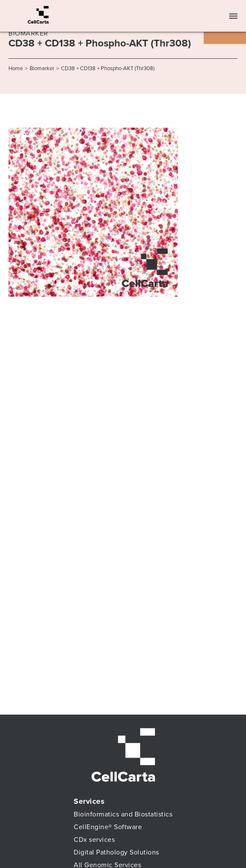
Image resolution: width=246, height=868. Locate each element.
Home (16, 68)
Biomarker (42, 68)
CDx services (94, 840)
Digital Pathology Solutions (116, 852)
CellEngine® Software (108, 827)
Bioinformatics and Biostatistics (123, 814)
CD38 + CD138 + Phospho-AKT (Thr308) (108, 68)
